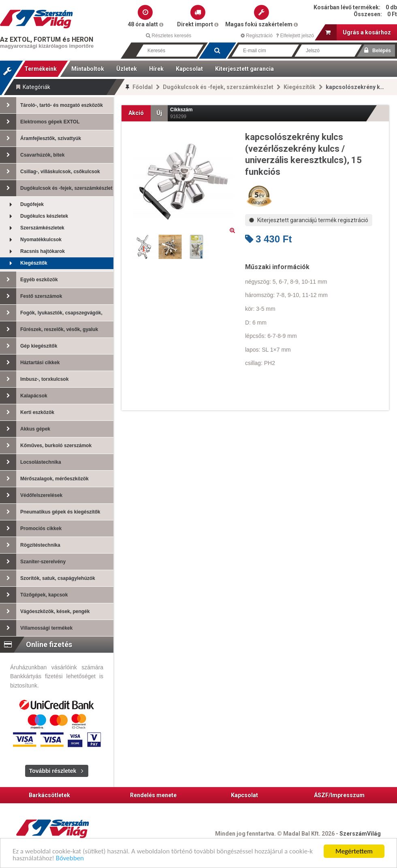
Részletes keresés (169, 36)
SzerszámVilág (360, 834)
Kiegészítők (300, 87)
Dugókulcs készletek (34, 216)
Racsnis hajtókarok (32, 251)
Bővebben (70, 859)
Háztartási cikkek (30, 363)
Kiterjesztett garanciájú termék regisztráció (309, 220)
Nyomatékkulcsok (31, 240)
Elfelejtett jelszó (295, 36)
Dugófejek (22, 205)
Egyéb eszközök (29, 280)
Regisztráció (257, 36)
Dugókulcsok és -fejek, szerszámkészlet (218, 87)
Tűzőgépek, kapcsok (34, 595)
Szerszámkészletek (32, 228)
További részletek (53, 771)
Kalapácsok (24, 396)
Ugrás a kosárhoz (358, 32)
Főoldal (143, 87)
